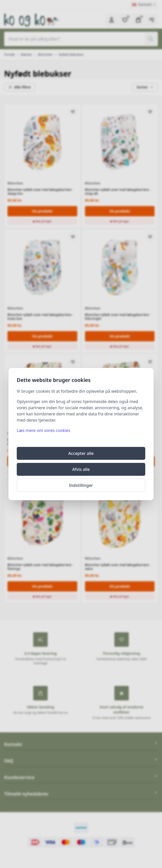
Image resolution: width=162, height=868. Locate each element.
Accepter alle (81, 453)
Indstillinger (81, 485)
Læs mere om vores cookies (44, 430)
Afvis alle (81, 469)
